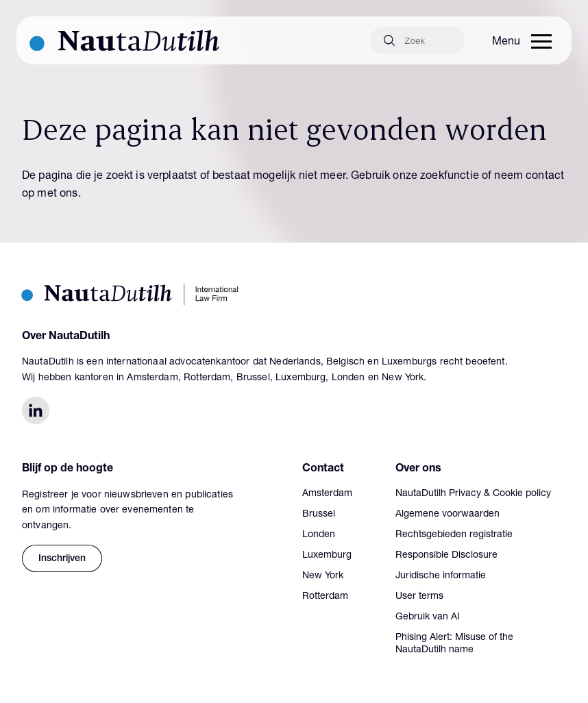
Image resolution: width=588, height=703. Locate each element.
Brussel (319, 515)
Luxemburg (327, 556)
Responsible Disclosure (446, 556)
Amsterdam (327, 494)
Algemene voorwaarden (448, 515)
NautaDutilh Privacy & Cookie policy (473, 494)
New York (323, 576)
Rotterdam (325, 597)
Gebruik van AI (428, 617)
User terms (419, 597)
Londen (319, 535)
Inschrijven (62, 559)
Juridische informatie (441, 576)
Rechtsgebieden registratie (454, 535)
